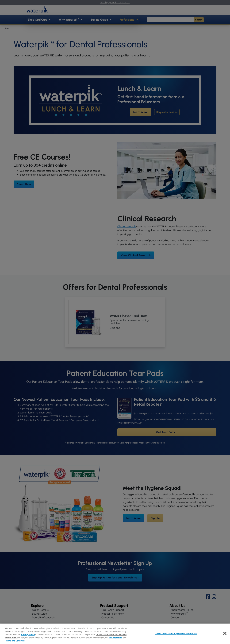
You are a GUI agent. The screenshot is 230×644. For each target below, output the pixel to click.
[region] (115, 634)
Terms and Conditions (15, 641)
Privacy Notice (28, 634)
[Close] (225, 633)
